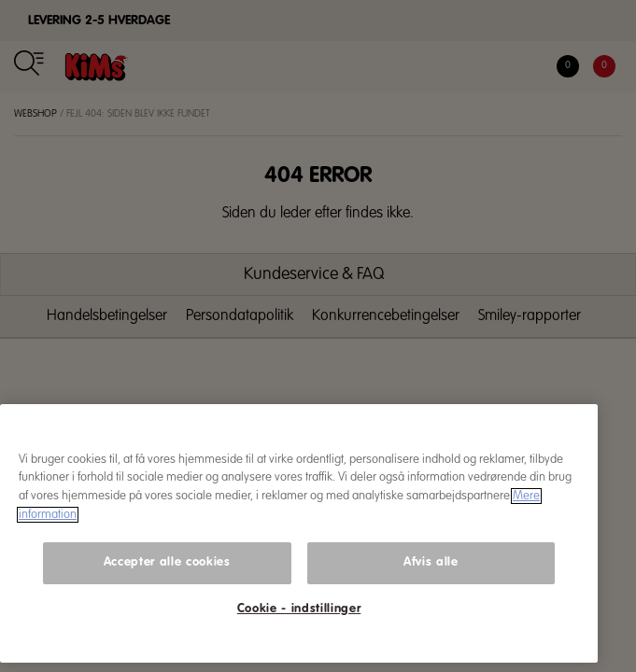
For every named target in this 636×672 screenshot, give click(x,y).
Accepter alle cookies (167, 562)
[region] (299, 534)
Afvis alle (431, 562)
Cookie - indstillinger (299, 609)
